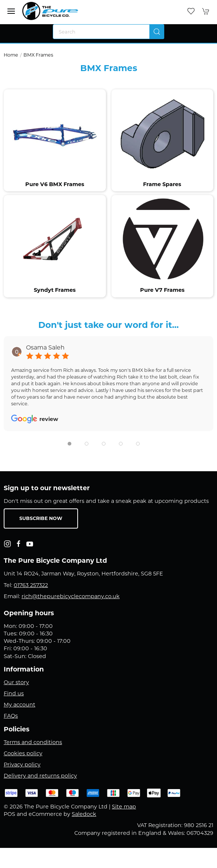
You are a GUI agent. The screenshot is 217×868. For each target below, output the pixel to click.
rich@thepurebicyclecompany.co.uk (71, 596)
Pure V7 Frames (162, 290)
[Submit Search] (157, 32)
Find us (14, 693)
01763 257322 (31, 585)
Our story (16, 682)
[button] (11, 11)
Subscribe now (41, 518)
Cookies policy (23, 753)
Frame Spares (162, 184)
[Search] (108, 32)
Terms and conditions (33, 742)
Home (11, 55)
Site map (124, 807)
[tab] (69, 444)
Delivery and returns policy (40, 776)
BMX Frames (38, 55)
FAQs (11, 716)
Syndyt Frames (55, 290)
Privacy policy (22, 765)
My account (20, 705)
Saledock (84, 814)
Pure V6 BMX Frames (55, 184)
